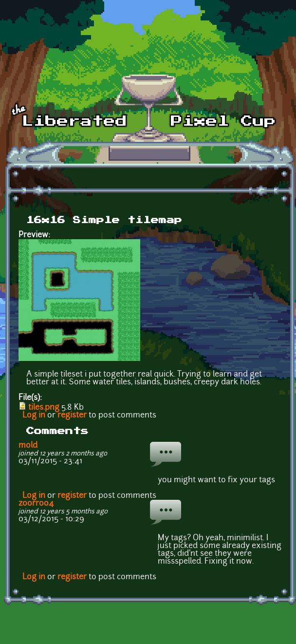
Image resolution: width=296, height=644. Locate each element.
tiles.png (44, 408)
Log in (34, 416)
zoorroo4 (36, 504)
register (72, 416)
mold (28, 446)
